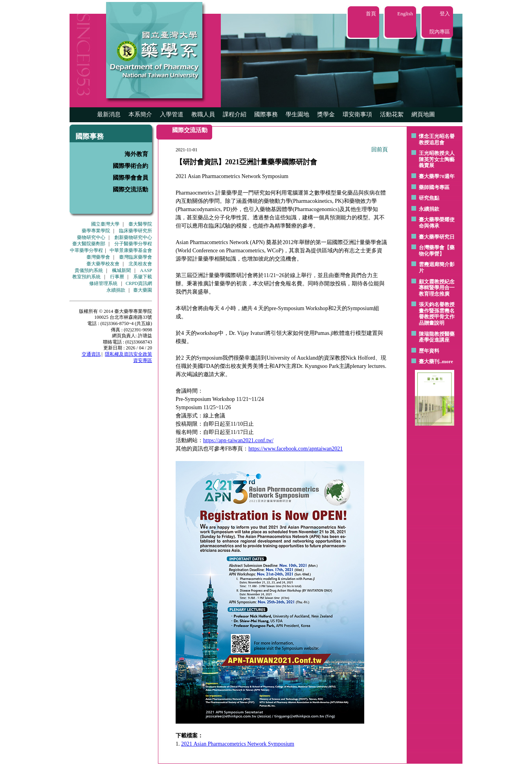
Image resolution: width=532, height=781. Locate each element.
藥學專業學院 (96, 231)
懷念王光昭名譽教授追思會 (437, 139)
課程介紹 (235, 114)
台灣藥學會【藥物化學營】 (437, 251)
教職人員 (203, 114)
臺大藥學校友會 (103, 264)
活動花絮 (392, 114)
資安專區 (143, 360)
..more (446, 361)
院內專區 (440, 32)
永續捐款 (116, 290)
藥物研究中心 (91, 237)
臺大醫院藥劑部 (89, 244)
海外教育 (136, 154)
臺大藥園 (143, 290)
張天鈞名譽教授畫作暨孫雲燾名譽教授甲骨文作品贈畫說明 (437, 314)
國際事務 (266, 114)
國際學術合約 (130, 166)
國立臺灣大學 (105, 224)
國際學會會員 (130, 178)
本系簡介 (140, 114)
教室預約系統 (86, 277)
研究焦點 (429, 198)
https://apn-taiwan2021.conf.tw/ (238, 440)
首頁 (371, 14)
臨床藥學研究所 (136, 231)
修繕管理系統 (103, 283)
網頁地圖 (423, 114)
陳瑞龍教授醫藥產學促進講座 (437, 337)
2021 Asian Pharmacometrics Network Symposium (238, 744)
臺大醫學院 (140, 224)
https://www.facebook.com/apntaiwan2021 (295, 449)
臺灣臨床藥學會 (136, 257)
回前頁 (380, 150)
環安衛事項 (357, 114)
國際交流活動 (130, 189)
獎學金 (326, 114)
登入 (445, 14)
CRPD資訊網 (139, 283)
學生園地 (297, 114)
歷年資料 (429, 351)
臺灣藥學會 (98, 257)
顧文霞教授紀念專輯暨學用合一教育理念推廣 (437, 288)
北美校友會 (140, 264)
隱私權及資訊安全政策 (128, 354)
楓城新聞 (121, 270)
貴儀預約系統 (89, 270)
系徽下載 (143, 277)
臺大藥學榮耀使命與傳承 (437, 223)
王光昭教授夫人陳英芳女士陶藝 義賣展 (437, 159)
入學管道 (172, 114)
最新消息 (109, 114)
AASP (146, 270)
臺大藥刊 (429, 361)
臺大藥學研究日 (437, 237)
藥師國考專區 (434, 187)
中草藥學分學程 (86, 250)
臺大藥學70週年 (437, 176)
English (405, 14)
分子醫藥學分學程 (133, 244)
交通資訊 (91, 354)
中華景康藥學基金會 (131, 250)
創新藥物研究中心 (133, 237)
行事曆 (117, 277)
